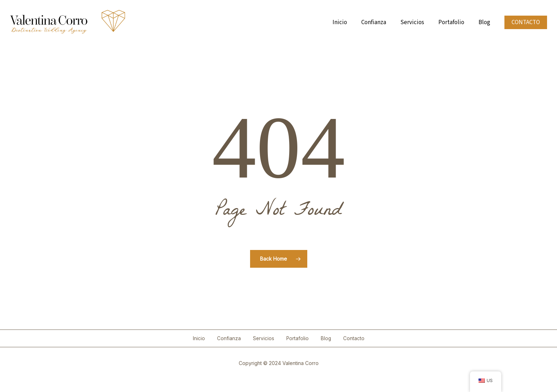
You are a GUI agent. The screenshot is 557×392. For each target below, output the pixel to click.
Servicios (264, 338)
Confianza (229, 338)
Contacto (354, 338)
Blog (326, 338)
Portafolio (298, 338)
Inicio (199, 338)
